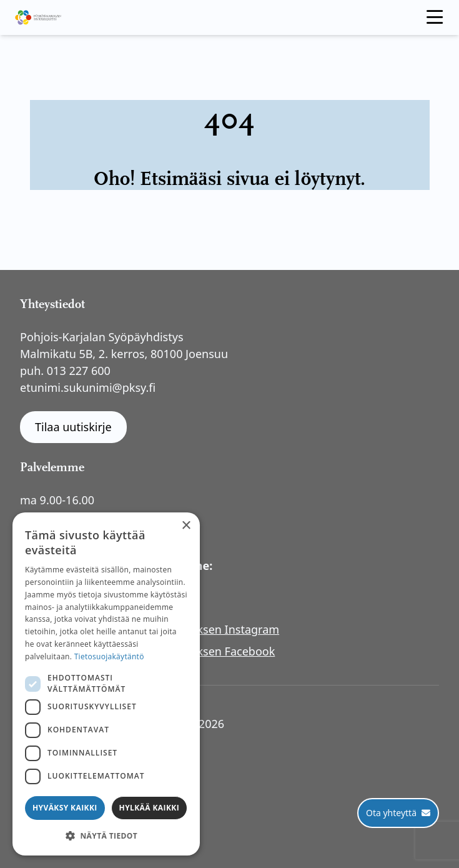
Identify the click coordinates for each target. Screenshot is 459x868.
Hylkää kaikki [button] (149, 808)
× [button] (186, 526)
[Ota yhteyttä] (398, 813)
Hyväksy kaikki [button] (65, 808)
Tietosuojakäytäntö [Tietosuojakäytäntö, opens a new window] (109, 656)
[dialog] (106, 684)
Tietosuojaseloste (76, 741)
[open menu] (435, 17)
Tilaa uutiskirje (73, 427)
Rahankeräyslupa (75, 774)
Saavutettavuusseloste (89, 757)
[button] (106, 836)
